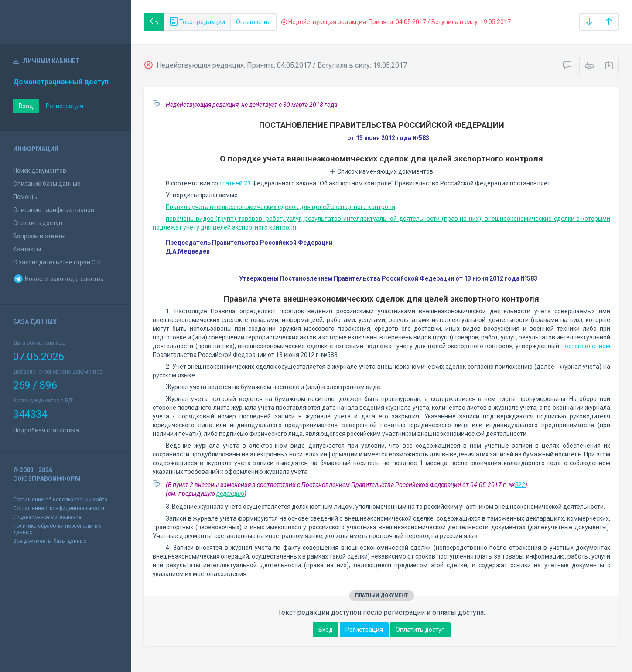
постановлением (586, 346)
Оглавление (253, 22)
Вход (26, 106)
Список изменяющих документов (381, 171)
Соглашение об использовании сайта (60, 500)
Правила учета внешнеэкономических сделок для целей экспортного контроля (280, 207)
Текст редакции (197, 22)
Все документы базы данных (50, 541)
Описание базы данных (47, 184)
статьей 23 (235, 183)
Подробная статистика (46, 430)
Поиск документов (40, 171)
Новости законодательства (58, 279)
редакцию (230, 494)
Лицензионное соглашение (47, 517)
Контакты (27, 249)
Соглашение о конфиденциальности (59, 508)
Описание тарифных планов (54, 210)
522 (520, 485)
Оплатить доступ (38, 223)
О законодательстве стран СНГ (58, 262)
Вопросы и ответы (39, 236)
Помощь (25, 197)
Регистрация (65, 106)
